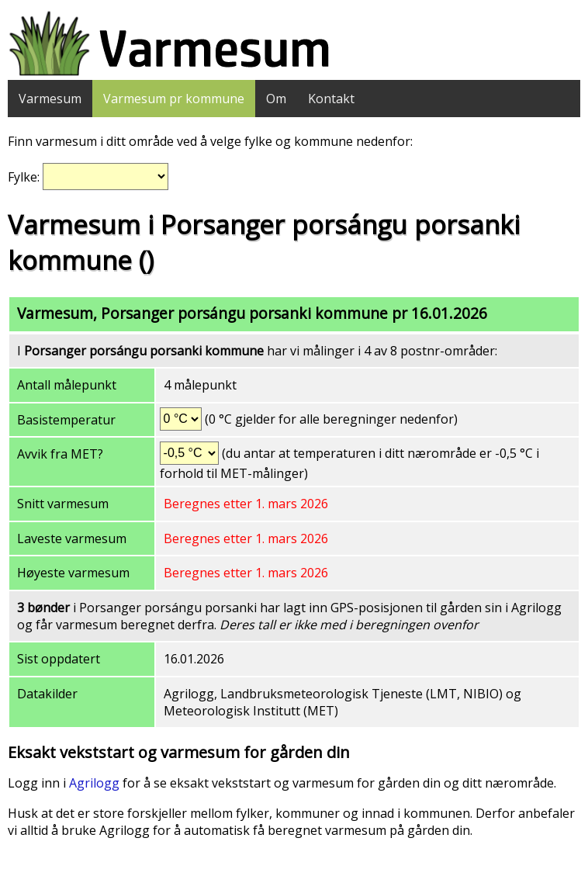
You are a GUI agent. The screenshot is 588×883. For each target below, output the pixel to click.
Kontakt (331, 99)
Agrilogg (94, 783)
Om (276, 99)
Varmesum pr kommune (174, 99)
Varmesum (50, 99)
